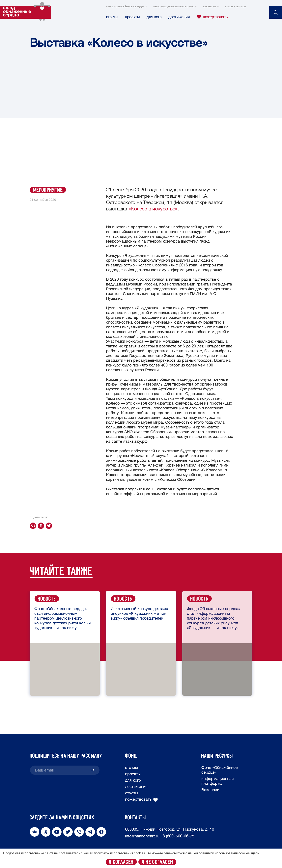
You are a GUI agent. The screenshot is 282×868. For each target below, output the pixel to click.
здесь (255, 853)
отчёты (132, 793)
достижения (179, 17)
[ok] (42, 526)
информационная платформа (173, 7)
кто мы (112, 17)
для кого (154, 17)
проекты (132, 17)
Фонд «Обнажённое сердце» (125, 7)
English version (235, 7)
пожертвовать (212, 17)
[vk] (34, 526)
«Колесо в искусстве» (153, 209)
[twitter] (50, 526)
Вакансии (209, 7)
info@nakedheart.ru (142, 836)
